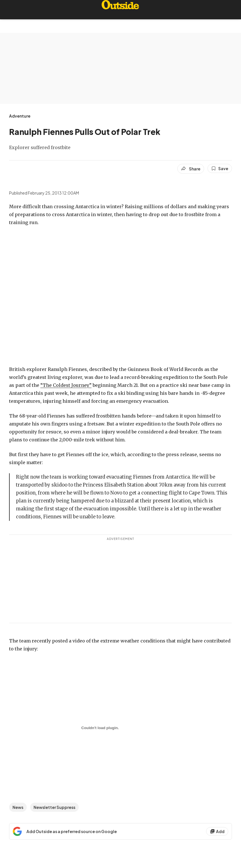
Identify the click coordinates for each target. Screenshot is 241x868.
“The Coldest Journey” (66, 385)
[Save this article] (220, 168)
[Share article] (191, 169)
